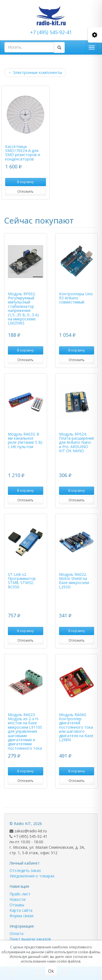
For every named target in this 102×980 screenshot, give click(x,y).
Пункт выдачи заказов (30, 939)
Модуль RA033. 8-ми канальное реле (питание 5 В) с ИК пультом (25, 440)
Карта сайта (21, 910)
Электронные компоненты (35, 72)
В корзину (25, 182)
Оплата (16, 933)
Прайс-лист (20, 894)
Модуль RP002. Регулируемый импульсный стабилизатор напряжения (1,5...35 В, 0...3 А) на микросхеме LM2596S (23, 309)
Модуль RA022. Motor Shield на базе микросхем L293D (74, 581)
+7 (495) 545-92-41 (51, 32)
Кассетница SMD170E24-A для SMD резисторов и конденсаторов (23, 153)
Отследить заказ (25, 870)
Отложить (25, 191)
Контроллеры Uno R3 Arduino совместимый (76, 298)
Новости (18, 899)
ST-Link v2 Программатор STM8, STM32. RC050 (22, 581)
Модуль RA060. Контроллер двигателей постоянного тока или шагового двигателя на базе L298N (76, 727)
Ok (51, 971)
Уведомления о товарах (32, 876)
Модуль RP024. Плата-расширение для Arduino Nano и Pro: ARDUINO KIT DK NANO (77, 443)
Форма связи (21, 916)
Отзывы (17, 905)
